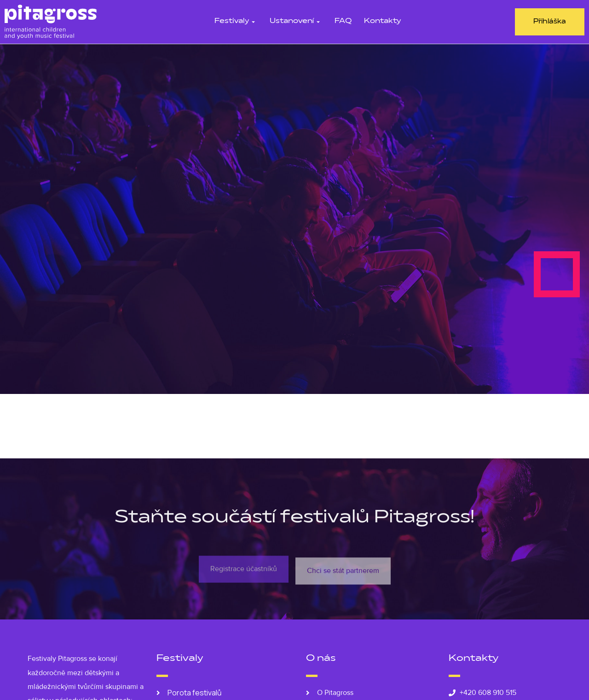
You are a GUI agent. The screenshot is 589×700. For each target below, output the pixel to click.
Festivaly (236, 21)
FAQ (343, 21)
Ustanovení (296, 21)
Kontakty (382, 21)
